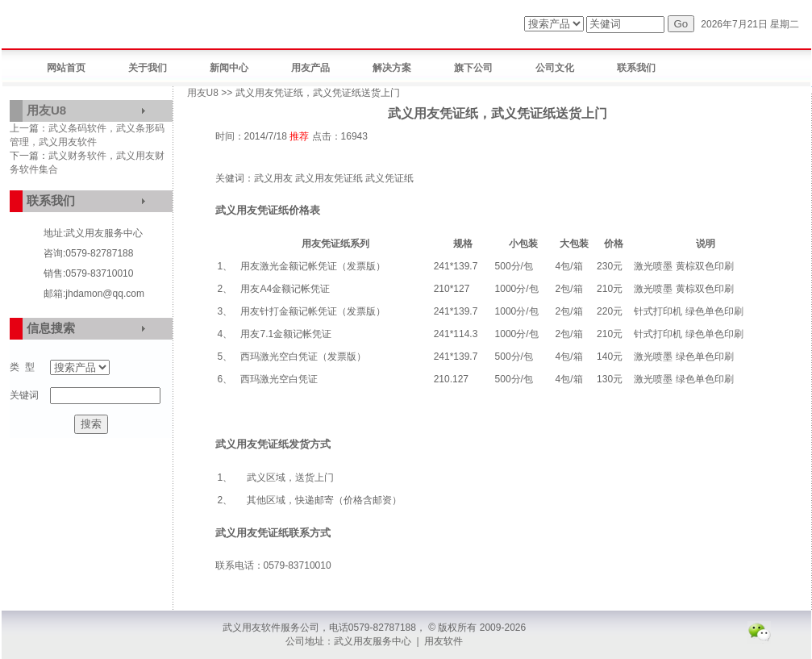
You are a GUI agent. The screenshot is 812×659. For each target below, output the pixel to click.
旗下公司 (473, 68)
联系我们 (636, 68)
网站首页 (66, 68)
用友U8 (46, 110)
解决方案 (392, 68)
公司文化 (555, 68)
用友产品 (310, 68)
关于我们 (148, 68)
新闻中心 (229, 68)
